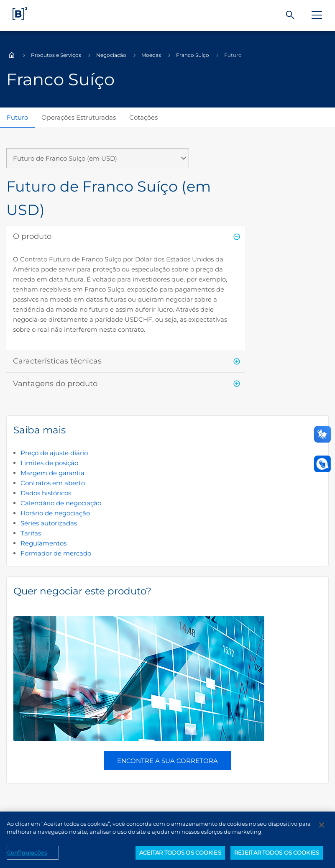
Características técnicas (57, 361)
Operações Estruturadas (79, 117)
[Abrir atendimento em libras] (322, 464)
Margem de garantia (52, 473)
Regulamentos (43, 543)
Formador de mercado (56, 553)
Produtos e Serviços (56, 55)
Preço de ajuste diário (54, 453)
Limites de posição (49, 463)
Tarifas (31, 533)
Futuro (17, 117)
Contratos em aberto (53, 483)
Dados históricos (46, 493)
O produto (32, 236)
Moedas (151, 55)
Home (12, 55)
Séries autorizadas (49, 523)
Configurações (27, 855)
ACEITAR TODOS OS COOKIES (180, 855)
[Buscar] (290, 15)
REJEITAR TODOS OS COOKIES (277, 855)
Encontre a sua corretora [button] (167, 761)
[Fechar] (322, 827)
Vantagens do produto (55, 384)
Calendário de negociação (61, 503)
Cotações (143, 117)
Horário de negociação (55, 513)
